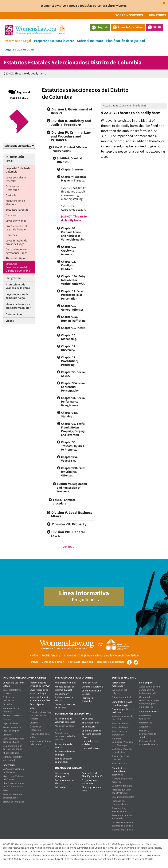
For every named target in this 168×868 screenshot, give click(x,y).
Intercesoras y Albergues (62, 775)
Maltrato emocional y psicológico (123, 718)
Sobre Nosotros (129, 15)
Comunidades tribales (123, 797)
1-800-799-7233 (74, 656)
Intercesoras (146, 723)
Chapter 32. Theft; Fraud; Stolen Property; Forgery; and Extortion (73, 429)
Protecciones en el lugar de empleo (12, 729)
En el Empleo (146, 683)
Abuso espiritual (120, 763)
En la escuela (88, 727)
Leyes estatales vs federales (16, 179)
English (100, 27)
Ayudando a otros (148, 712)
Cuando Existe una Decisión (91, 692)
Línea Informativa (130, 27)
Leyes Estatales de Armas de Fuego (16, 242)
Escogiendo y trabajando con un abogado (65, 697)
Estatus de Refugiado (14, 802)
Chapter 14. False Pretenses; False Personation (72, 295)
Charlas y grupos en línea (92, 789)
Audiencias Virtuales (65, 683)
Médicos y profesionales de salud (148, 734)
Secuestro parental (13, 715)
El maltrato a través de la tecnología (122, 704)
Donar (35, 662)
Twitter (136, 662)
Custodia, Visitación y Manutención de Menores (41, 716)
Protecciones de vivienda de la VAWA (18, 286)
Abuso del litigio (15, 258)
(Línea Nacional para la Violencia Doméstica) (111, 656)
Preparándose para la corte (54, 41)
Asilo (5, 790)
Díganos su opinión (53, 662)
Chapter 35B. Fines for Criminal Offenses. (73, 472)
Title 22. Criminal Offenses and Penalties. (70, 149)
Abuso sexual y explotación (119, 733)
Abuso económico (121, 723)
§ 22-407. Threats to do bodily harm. (74, 218)
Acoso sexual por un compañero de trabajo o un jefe (150, 690)
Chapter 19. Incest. (73, 328)
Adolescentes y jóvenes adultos (120, 810)
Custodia (11, 195)
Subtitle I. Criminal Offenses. (69, 160)
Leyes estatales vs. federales (12, 692)
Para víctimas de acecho (63, 746)
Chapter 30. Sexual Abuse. (73, 374)
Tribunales (60, 787)
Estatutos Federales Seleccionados (13, 796)
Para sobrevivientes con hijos (65, 753)
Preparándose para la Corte (40, 736)
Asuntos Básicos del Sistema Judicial (65, 688)
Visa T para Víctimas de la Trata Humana (13, 785)
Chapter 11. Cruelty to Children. (69, 265)
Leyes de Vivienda (16, 221)
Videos (10, 321)
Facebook (129, 662)
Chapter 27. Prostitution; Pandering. (70, 361)
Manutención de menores (11, 710)
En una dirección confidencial (64, 760)
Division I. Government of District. (69, 111)
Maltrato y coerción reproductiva (122, 751)
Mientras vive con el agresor (65, 728)
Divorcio (11, 215)
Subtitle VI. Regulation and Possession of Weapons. (72, 488)
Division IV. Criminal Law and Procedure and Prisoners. (69, 136)
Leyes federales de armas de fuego (17, 296)
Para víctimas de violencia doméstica (65, 720)
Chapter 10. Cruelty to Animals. (69, 251)
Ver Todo (68, 547)
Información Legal (18, 41)
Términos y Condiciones (110, 662)
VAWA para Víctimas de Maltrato (13, 771)
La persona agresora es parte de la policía (122, 824)
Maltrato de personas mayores (123, 780)
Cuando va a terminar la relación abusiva (65, 736)
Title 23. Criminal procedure (64, 502)
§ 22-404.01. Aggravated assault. (74, 208)
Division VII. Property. (67, 524)
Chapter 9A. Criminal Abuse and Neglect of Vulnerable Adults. (73, 234)
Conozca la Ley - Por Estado (13, 684)
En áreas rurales (90, 723)
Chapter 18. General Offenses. (73, 308)
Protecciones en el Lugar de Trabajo (16, 228)
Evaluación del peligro (119, 692)
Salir (157, 27)
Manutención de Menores (15, 203)
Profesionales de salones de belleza (148, 743)
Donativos (157, 15)
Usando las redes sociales (90, 743)
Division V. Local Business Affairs (69, 515)
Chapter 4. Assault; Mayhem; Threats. (73, 179)
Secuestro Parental (17, 210)
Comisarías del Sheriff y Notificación (93, 775)
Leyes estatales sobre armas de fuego (14, 740)
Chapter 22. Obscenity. (69, 348)
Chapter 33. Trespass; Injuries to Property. (72, 446)
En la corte (87, 719)
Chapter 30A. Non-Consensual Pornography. (73, 387)
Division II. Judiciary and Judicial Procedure (69, 123)
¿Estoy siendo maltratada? (119, 684)
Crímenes (11, 235)
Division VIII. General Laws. (66, 534)
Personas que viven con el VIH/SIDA (121, 791)
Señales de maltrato (122, 697)
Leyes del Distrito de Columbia (18, 170)
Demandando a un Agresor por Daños (17, 251)
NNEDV (34, 656)
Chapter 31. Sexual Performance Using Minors (73, 402)
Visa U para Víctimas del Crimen (13, 778)
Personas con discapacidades (120, 803)
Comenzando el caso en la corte (66, 706)
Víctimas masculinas (122, 830)
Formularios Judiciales (88, 700)
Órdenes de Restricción (12, 188)
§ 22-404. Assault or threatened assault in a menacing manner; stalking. (73, 193)
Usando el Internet (91, 748)
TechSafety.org (51, 656)
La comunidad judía (122, 786)
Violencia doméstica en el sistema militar (18, 306)
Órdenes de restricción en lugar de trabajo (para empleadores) (149, 702)
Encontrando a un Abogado (64, 782)
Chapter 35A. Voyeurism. (69, 459)
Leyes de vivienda (12, 723)
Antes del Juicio (90, 683)
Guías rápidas (14, 314)
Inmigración (13, 278)
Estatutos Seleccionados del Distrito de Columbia (18, 267)
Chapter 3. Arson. (72, 169)
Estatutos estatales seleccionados (12, 759)
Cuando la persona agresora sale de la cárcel (92, 734)
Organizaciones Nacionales (90, 782)
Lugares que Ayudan (19, 49)
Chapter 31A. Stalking (69, 415)
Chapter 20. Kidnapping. (69, 337)
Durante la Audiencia (93, 687)
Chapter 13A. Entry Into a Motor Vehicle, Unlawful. (73, 280)
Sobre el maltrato (90, 41)
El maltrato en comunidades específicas (119, 771)
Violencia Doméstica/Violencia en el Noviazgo (122, 742)
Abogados (144, 727)
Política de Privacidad (80, 662)
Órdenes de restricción (9, 699)
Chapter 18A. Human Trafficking (73, 319)
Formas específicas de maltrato (123, 711)
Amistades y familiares (145, 717)
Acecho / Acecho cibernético (120, 758)
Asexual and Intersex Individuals (122, 817)
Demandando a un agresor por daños (12, 748)
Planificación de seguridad (126, 41)
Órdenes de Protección (35, 728)
